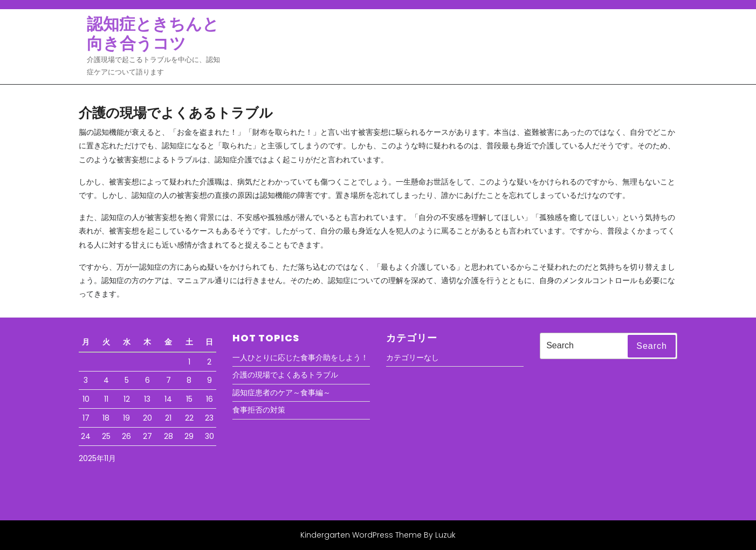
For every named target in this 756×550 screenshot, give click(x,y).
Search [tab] (652, 346)
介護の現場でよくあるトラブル (285, 375)
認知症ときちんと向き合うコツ (153, 34)
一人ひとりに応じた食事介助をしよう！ (300, 357)
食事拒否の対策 (259, 410)
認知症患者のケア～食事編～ (281, 393)
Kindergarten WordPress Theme (361, 535)
